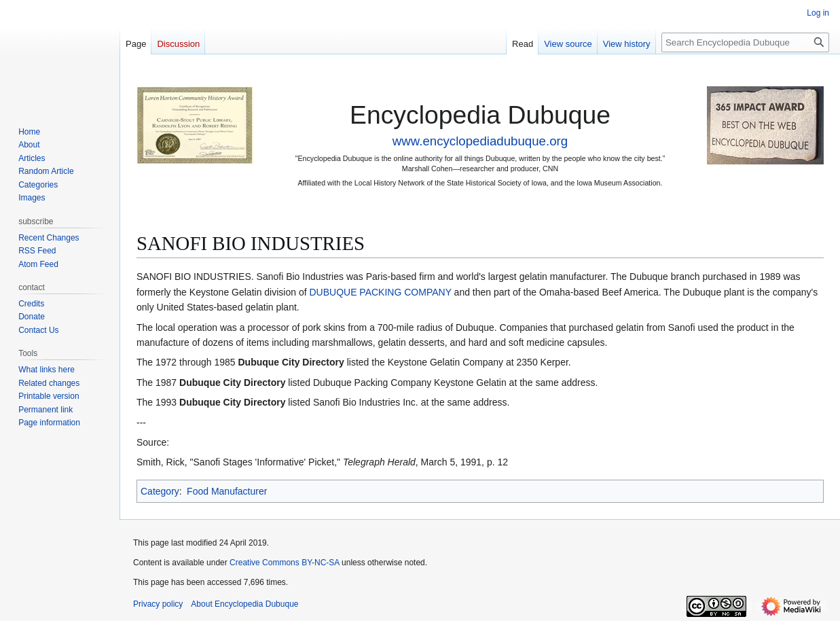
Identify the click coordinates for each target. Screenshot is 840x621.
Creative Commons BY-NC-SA (285, 563)
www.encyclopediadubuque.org (480, 141)
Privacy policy (158, 604)
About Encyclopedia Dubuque (244, 604)
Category (160, 491)
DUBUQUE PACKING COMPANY (380, 292)
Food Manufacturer (227, 491)
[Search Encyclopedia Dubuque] (745, 42)
